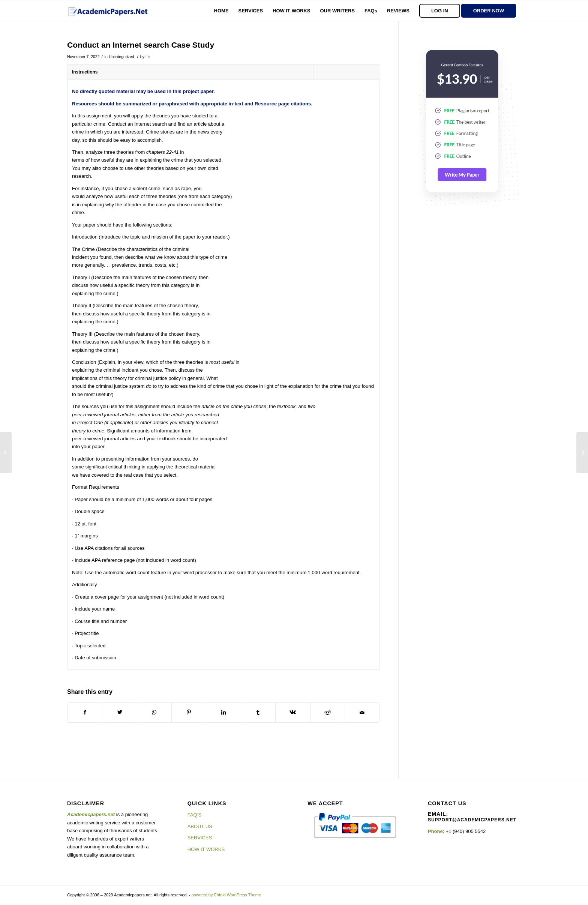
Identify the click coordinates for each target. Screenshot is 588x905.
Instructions (85, 72)
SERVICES (200, 838)
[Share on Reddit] (328, 712)
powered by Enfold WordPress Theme (226, 895)
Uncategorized (121, 57)
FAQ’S (195, 815)
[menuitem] (221, 11)
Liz (148, 57)
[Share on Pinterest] (189, 712)
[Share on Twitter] (119, 712)
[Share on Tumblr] (258, 712)
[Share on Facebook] (85, 712)
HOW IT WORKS (206, 849)
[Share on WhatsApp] (154, 712)
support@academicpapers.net (472, 820)
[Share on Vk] (293, 712)
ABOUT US (200, 826)
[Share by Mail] (362, 712)
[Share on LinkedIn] (223, 712)
